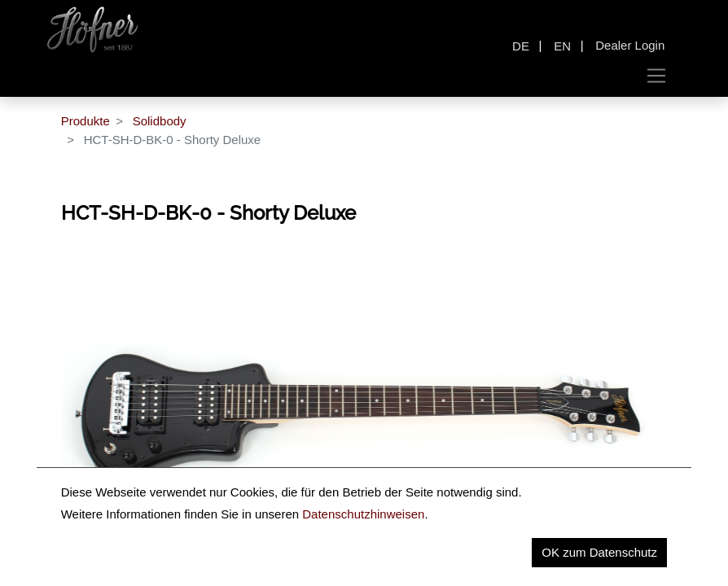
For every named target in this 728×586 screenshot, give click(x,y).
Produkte (86, 121)
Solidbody (160, 121)
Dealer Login (630, 45)
